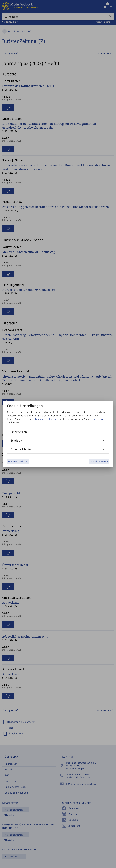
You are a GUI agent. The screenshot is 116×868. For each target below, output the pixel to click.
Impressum (98, 419)
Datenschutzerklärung (45, 419)
